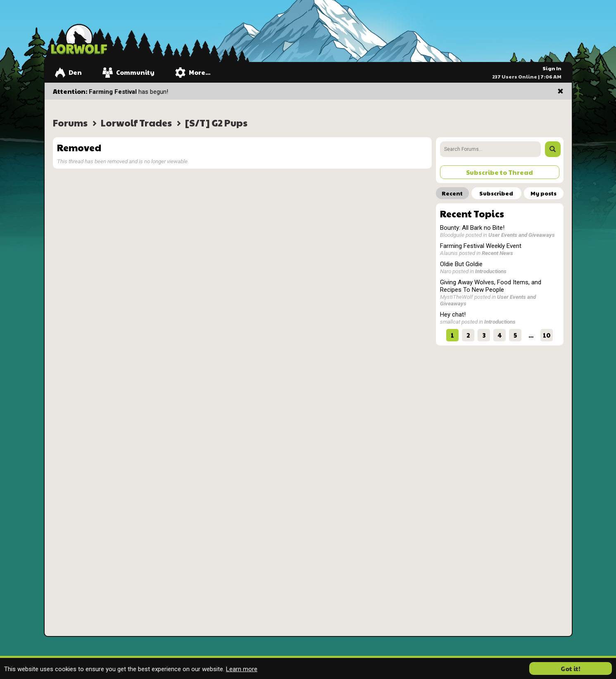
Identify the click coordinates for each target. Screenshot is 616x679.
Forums (70, 123)
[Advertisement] (500, 401)
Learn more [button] (242, 669)
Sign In (552, 68)
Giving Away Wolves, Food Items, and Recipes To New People (491, 286)
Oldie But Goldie (461, 264)
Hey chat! (453, 314)
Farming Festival (113, 92)
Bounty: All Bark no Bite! (472, 228)
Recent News (497, 253)
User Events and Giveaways (522, 235)
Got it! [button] (571, 668)
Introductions (491, 271)
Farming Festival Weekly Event (481, 246)
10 (547, 335)
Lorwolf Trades (136, 123)
